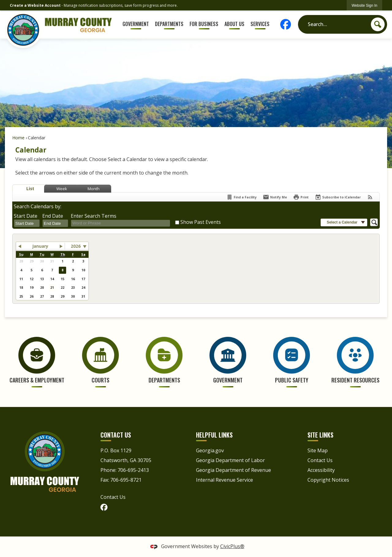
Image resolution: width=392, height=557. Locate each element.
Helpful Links (214, 435)
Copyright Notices (328, 480)
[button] (378, 24)
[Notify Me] (275, 197)
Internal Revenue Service (224, 480)
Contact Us (113, 497)
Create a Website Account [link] (35, 5)
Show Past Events (201, 222)
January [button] (40, 246)
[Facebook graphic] (287, 24)
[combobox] (27, 224)
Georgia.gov (210, 450)
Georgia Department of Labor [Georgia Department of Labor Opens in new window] (230, 460)
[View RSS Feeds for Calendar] (370, 197)
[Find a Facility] (241, 197)
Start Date (26, 216)
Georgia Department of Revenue (234, 470)
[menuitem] (136, 24)
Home (18, 138)
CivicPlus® (232, 546)
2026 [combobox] (76, 246)
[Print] (301, 197)
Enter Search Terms (94, 216)
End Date (53, 216)
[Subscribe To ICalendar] (338, 197)
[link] (364, 5)
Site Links (320, 435)
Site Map (318, 450)
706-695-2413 (133, 470)
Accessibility (321, 470)
